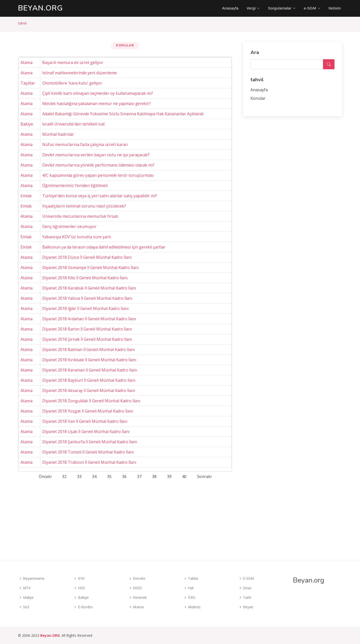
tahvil (22, 23)
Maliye (28, 597)
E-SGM (248, 578)
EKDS (137, 588)
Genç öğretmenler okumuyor (69, 226)
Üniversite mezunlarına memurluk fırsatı (80, 216)
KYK (81, 578)
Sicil (26, 607)
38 (154, 476)
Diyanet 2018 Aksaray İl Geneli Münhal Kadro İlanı (89, 390)
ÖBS (192, 597)
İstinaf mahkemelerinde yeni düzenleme (79, 73)
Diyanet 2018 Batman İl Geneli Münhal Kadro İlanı (88, 349)
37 (139, 476)
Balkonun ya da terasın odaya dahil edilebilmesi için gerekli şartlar (104, 247)
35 (109, 476)
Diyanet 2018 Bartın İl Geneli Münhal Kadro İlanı (87, 329)
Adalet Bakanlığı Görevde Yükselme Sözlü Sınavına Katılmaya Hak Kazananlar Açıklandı (123, 114)
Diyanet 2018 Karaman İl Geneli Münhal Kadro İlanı (90, 370)
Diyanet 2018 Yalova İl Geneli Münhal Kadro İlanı (87, 298)
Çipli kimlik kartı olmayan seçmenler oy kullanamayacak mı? (98, 93)
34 (94, 476)
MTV (27, 588)
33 (79, 476)
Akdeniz (194, 607)
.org (40, 8)
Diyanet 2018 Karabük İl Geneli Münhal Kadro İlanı (89, 288)
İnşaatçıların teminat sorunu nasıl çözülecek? (84, 206)
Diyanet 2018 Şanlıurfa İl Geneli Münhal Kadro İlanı (90, 442)
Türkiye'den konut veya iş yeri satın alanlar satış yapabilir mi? (100, 196)
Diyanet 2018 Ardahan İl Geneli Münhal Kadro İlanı (89, 319)
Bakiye (27, 124)
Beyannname (34, 578)
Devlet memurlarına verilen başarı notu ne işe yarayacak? (96, 155)
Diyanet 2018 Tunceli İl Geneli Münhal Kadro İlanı (88, 452)
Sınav (247, 588)
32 (64, 476)
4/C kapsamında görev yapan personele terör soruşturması (98, 175)
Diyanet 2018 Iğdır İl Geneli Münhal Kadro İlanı (85, 308)
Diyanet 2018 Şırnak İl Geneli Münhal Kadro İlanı (87, 339)
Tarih (247, 597)
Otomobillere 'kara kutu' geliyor (72, 83)
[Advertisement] (180, 519)
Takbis (193, 578)
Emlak (26, 196)
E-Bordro (85, 607)
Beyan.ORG (50, 635)
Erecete (139, 578)
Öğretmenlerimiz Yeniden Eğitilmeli (75, 185)
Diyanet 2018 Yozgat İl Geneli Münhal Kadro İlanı (88, 411)
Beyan (248, 607)
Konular (258, 98)
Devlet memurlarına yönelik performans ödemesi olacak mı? (98, 165)
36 (124, 476)
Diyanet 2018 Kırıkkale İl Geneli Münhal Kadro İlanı (89, 360)
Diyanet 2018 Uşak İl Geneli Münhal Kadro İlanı (86, 431)
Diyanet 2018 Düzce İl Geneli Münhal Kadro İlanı (87, 257)
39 (169, 476)
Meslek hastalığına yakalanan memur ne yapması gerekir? (96, 103)
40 (184, 476)
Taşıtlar (28, 83)
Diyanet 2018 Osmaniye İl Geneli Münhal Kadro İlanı (90, 267)
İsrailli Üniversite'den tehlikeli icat (73, 124)
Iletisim (335, 8)
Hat (191, 588)
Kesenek (140, 597)
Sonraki (204, 476)
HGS (81, 588)
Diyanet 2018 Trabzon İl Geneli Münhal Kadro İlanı (89, 462)
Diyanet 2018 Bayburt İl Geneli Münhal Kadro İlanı (89, 380)
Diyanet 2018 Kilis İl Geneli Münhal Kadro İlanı (85, 278)
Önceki (45, 476)
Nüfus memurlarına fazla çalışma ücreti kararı (85, 144)
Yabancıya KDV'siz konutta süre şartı (77, 237)
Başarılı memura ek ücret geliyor (73, 62)
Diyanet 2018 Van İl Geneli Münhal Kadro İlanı (85, 421)
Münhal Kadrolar (58, 134)
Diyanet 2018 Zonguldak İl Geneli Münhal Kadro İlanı (91, 401)
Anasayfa (230, 8)
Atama (26, 62)
